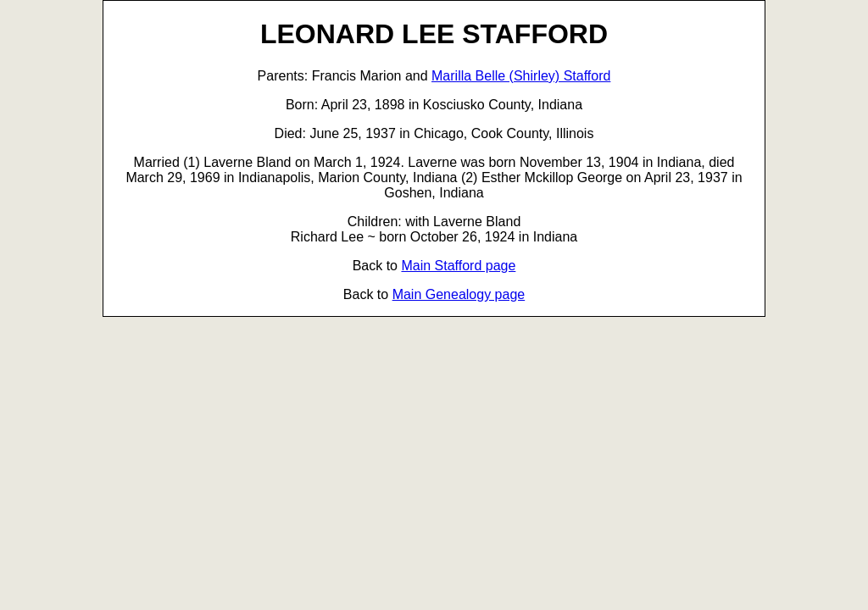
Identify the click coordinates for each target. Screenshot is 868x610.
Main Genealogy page (459, 294)
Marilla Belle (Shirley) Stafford (521, 76)
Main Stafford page (458, 266)
